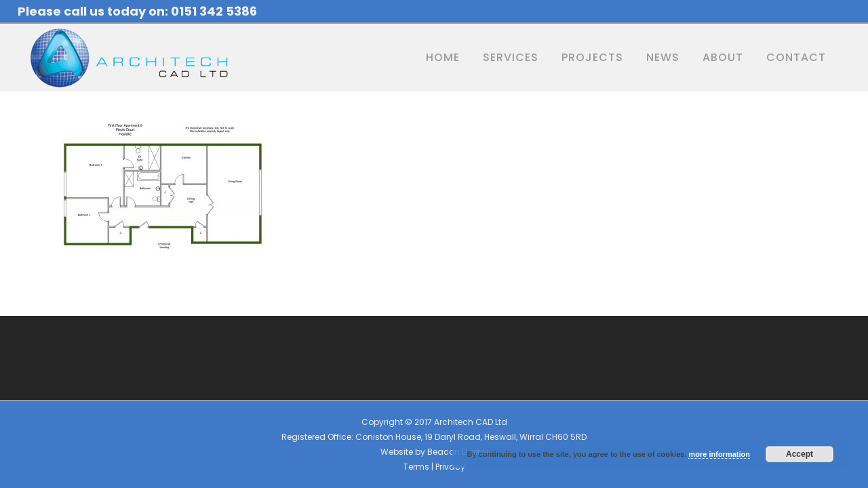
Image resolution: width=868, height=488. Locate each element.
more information (719, 454)
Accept (800, 454)
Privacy (450, 467)
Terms (416, 467)
